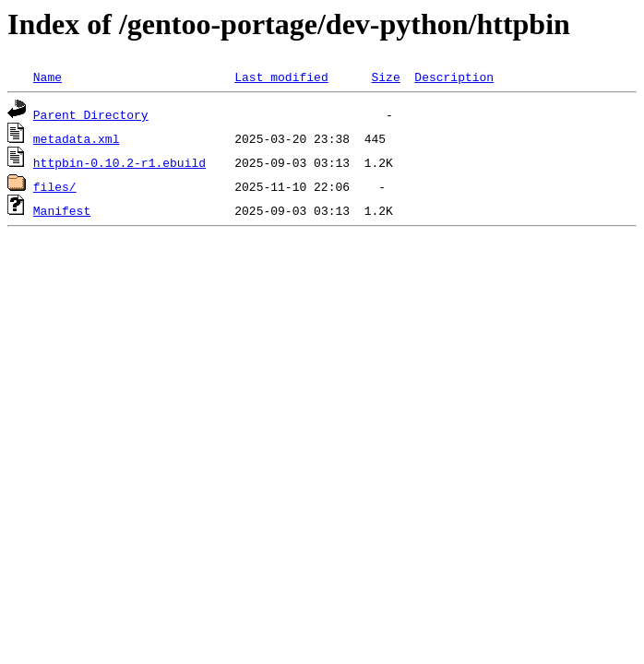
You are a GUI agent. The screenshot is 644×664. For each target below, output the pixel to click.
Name (48, 77)
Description (454, 77)
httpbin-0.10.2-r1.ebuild (119, 162)
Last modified (281, 77)
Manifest (62, 210)
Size (385, 77)
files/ (55, 186)
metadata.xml (77, 138)
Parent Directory (91, 114)
